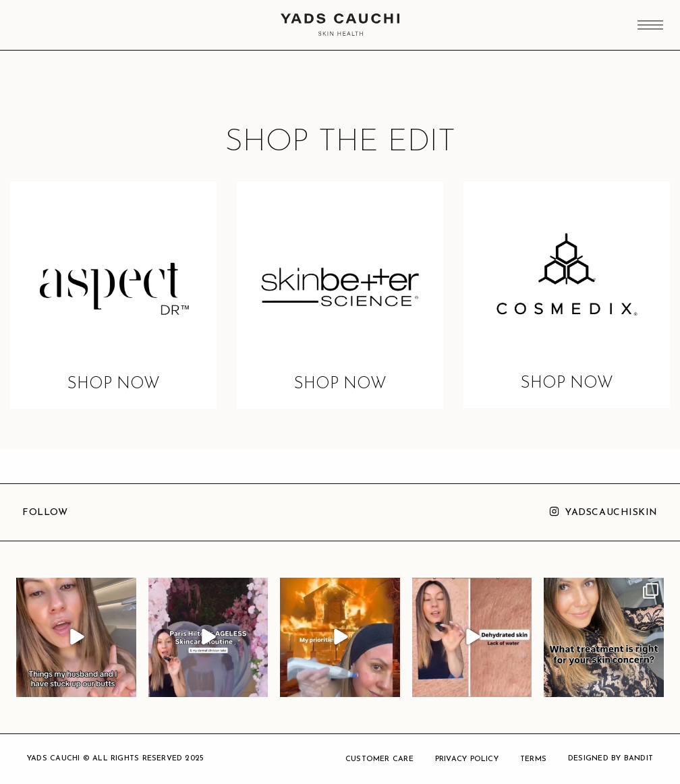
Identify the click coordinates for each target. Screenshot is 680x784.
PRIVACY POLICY (467, 759)
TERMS (533, 759)
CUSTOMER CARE (379, 759)
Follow (45, 513)
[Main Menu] (650, 26)
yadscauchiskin (612, 513)
